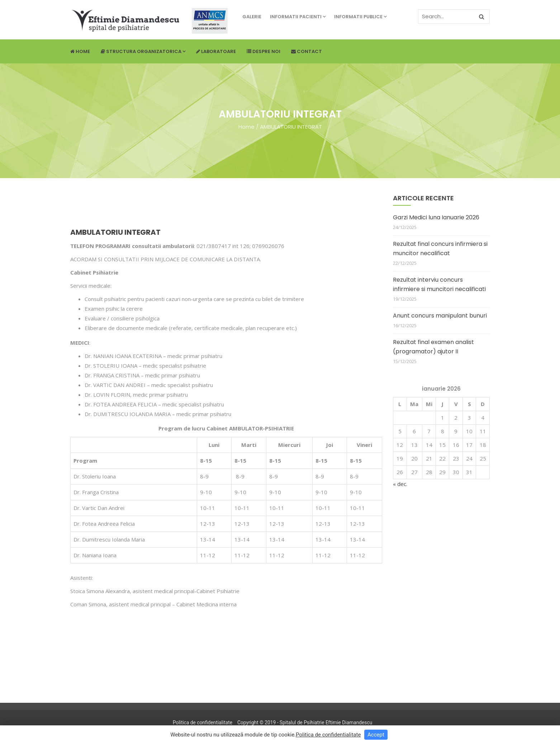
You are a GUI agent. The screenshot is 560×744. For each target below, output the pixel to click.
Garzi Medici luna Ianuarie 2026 (436, 217)
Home (80, 51)
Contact (307, 51)
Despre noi (264, 51)
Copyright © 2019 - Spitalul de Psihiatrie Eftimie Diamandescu (305, 722)
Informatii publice (360, 17)
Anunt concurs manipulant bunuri (440, 316)
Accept (376, 735)
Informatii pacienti (298, 17)
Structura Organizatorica (143, 51)
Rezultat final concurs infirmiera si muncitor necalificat (440, 249)
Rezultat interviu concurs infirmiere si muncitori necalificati (439, 284)
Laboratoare (216, 51)
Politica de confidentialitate (203, 722)
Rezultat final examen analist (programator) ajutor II (433, 347)
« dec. (400, 484)
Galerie (252, 17)
